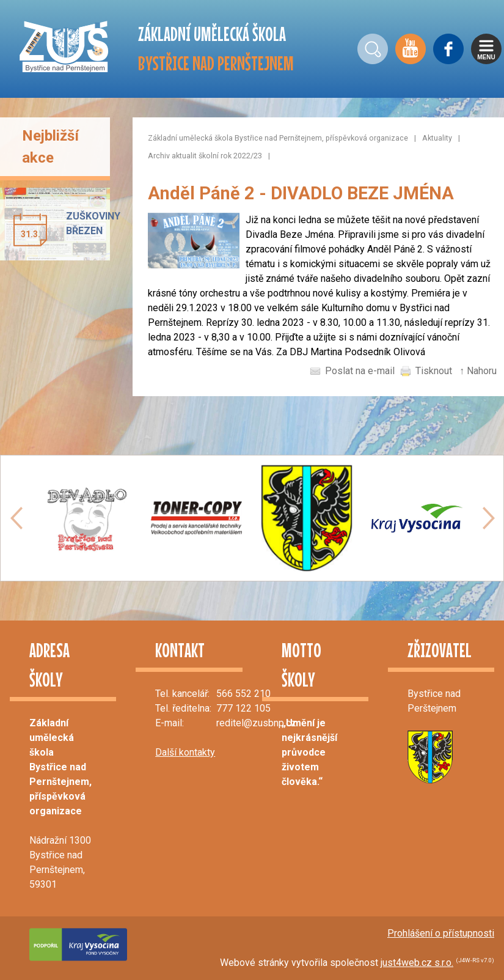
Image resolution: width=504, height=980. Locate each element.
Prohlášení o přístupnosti (441, 933)
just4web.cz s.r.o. (417, 963)
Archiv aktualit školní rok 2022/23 (205, 156)
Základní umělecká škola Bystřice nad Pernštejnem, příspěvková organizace (278, 138)
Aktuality (437, 138)
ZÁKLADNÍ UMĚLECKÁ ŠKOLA (216, 49)
